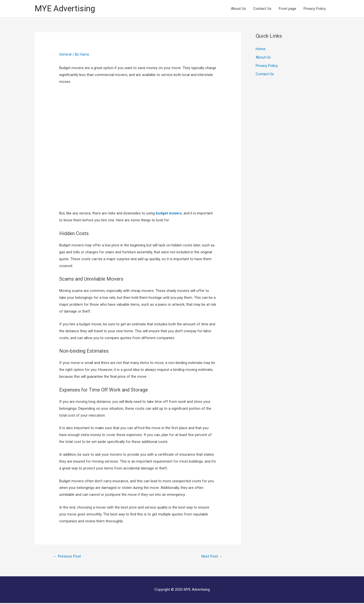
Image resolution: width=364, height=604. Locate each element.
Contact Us (262, 9)
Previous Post (68, 557)
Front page (287, 9)
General (65, 55)
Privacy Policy (315, 9)
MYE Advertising (67, 9)
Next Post (211, 557)
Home (261, 49)
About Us (238, 9)
